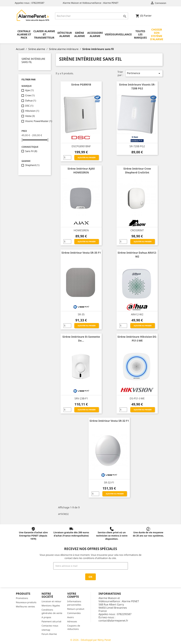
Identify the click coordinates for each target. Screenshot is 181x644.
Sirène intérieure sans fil (33, 60)
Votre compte (73, 595)
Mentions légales (51, 606)
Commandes (74, 613)
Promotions (22, 598)
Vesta (30, 116)
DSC (29, 106)
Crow (30, 95)
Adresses (72, 621)
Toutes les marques (140, 34)
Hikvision (32, 111)
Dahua (31, 100)
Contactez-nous (50, 626)
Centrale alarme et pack (24, 34)
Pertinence (144, 73)
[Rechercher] (92, 16)
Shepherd (32, 165)
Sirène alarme (80, 34)
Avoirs (71, 617)
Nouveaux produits (26, 602)
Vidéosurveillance (118, 34)
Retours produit (76, 609)
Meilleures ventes (25, 606)
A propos (46, 617)
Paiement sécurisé (51, 621)
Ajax (29, 90)
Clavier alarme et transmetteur (44, 34)
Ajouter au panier (87, 157)
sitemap (46, 630)
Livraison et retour (51, 601)
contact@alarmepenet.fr (113, 621)
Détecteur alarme (65, 34)
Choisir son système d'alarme (157, 34)
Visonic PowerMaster (39, 121)
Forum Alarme (49, 634)
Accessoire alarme (95, 34)
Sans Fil (31, 151)
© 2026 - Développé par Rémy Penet (90, 640)
